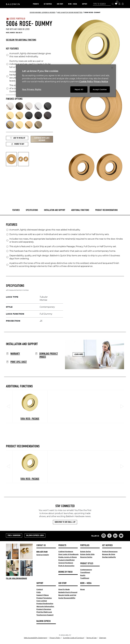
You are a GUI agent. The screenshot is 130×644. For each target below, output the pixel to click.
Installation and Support (55, 210)
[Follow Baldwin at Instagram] (19, 578)
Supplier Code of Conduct (73, 638)
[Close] (112, 68)
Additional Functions (80, 210)
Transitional (85, 572)
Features (16, 210)
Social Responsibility (67, 598)
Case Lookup (42, 601)
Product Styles (87, 563)
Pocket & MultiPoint (66, 560)
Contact (40, 589)
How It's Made (64, 589)
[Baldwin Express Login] (123, 4)
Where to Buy (18, 144)
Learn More (79, 354)
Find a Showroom (14, 535)
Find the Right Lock (44, 612)
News (83, 589)
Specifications (32, 210)
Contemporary (86, 570)
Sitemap (103, 638)
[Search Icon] (113, 4)
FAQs (39, 592)
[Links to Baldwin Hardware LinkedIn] (115, 536)
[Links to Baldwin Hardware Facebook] (109, 536)
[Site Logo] (13, 4)
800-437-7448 (42, 552)
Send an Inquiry (43, 555)
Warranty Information (45, 606)
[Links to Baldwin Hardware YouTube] (121, 536)
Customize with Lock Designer (42, 139)
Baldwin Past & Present (68, 592)
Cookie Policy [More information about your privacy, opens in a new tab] (86, 82)
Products (36, 4)
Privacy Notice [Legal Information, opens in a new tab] (101, 82)
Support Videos (43, 595)
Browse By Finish (65, 572)
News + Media (73, 4)
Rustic (83, 575)
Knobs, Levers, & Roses (68, 557)
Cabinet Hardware (66, 552)
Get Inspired (48, 4)
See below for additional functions (21, 40)
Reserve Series (86, 557)
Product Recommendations (106, 210)
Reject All (79, 89)
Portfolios (85, 545)
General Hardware (66, 563)
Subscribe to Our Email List (65, 522)
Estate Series (86, 552)
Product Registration (45, 604)
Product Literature (44, 609)
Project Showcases (110, 552)
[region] (66, 81)
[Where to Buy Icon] (119, 4)
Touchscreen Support (45, 615)
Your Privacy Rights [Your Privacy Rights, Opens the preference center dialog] (32, 89)
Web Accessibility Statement (35, 638)
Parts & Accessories (66, 566)
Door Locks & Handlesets (68, 554)
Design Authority (109, 557)
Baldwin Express (44, 621)
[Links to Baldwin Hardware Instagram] (104, 536)
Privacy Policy (55, 638)
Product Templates (44, 598)
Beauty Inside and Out (67, 595)
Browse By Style (109, 554)
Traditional (85, 578)
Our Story (60, 4)
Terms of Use (91, 638)
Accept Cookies (100, 89)
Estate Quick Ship (87, 554)
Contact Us (41, 545)
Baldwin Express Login (35, 535)
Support (85, 4)
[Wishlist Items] (116, 4)
